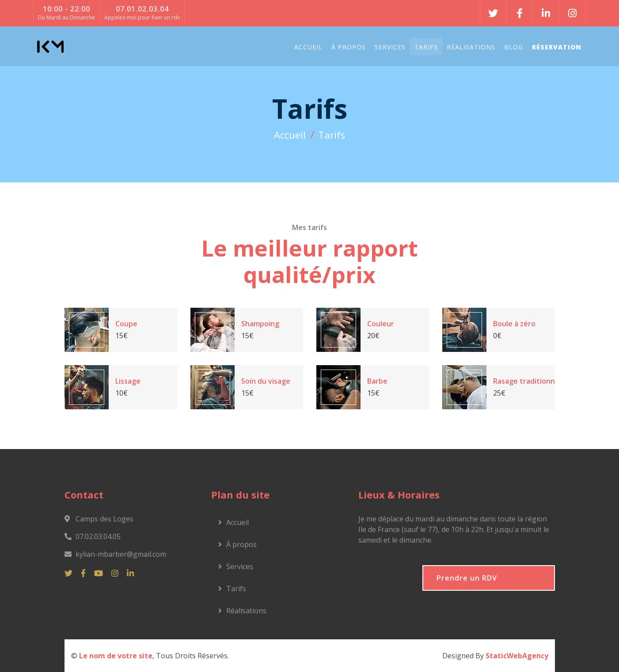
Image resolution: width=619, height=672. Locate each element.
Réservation (557, 47)
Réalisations (471, 47)
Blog (514, 47)
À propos (349, 47)
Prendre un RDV (467, 578)
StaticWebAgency (517, 656)
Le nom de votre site (116, 656)
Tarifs (426, 47)
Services (390, 47)
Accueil (308, 47)
